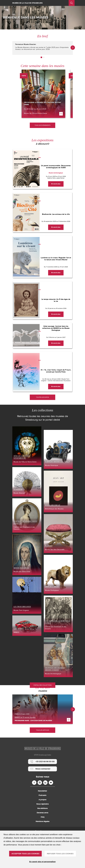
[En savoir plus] (56, 184)
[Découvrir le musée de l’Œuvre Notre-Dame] (43, 94)
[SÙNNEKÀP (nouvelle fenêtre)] (27, 482)
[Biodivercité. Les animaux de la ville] (43, 212)
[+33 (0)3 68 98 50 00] (42, 762)
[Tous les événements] (42, 125)
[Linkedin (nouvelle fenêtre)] (45, 783)
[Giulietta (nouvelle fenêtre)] (27, 626)
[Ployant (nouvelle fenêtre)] (58, 534)
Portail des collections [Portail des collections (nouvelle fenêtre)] (43, 685)
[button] (41, 57)
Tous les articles (43, 730)
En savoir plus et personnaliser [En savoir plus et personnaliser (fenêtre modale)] (42, 862)
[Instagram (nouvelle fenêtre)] (40, 783)
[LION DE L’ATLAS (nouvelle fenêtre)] (58, 574)
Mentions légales (43, 821)
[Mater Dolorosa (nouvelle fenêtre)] (27, 555)
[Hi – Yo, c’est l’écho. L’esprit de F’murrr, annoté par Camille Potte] (43, 372)
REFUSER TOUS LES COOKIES (60, 854)
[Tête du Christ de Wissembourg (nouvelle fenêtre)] (27, 446)
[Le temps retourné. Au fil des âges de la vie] (43, 300)
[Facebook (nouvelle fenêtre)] (34, 783)
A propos (42, 800)
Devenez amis (42, 813)
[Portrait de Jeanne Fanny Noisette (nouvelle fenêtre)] (27, 515)
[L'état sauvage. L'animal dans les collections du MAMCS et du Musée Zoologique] (43, 336)
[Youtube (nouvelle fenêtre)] (51, 783)
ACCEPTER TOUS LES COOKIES (25, 854)
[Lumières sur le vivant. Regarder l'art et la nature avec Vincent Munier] (43, 257)
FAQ (43, 817)
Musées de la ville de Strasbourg (27, 3)
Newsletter (42, 791)
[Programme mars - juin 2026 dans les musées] (43, 709)
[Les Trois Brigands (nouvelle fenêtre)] (27, 595)
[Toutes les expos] (42, 397)
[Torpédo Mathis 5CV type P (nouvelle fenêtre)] (58, 449)
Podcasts (42, 795)
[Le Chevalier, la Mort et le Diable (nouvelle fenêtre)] (58, 614)
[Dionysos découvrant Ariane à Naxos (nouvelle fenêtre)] (58, 656)
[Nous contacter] (42, 769)
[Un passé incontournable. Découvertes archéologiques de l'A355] (43, 169)
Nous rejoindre (42, 804)
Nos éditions (42, 808)
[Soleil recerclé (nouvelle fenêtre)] (58, 491)
